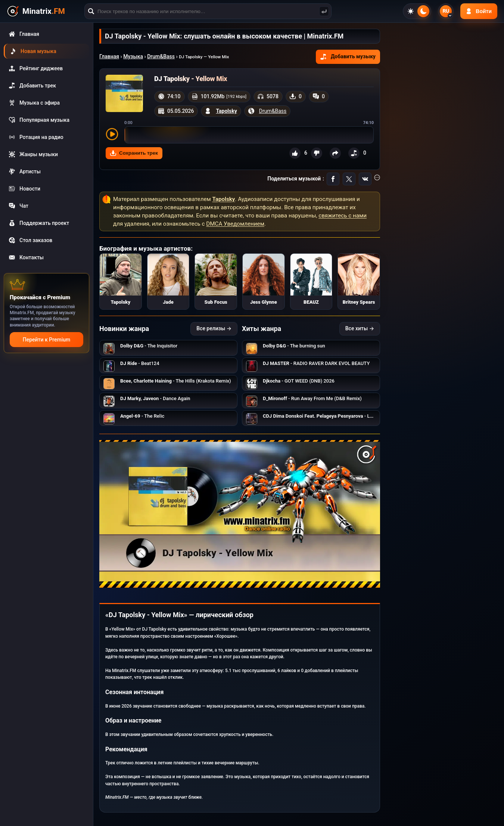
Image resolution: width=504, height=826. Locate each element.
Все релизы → (214, 328)
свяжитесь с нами (343, 216)
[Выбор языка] (446, 11)
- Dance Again (155, 398)
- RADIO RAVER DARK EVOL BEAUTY (316, 363)
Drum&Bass (161, 56)
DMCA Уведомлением (235, 224)
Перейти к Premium (46, 340)
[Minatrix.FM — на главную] (44, 11)
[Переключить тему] (417, 11)
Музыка (133, 56)
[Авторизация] (479, 11)
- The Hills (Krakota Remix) (176, 381)
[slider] (249, 135)
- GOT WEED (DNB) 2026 (299, 381)
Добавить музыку (348, 57)
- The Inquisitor (149, 346)
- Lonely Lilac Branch (336, 416)
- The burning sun (294, 346)
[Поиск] (208, 11)
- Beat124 (140, 363)
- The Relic (142, 416)
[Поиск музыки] (324, 11)
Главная (109, 56)
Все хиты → (360, 328)
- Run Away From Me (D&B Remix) (312, 398)
